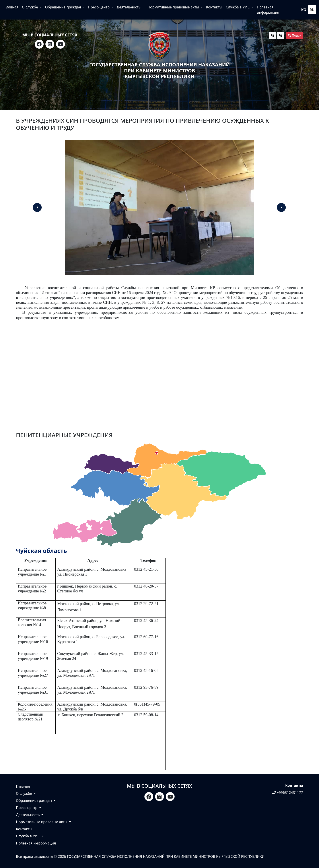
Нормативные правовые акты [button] (174, 7)
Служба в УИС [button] (238, 7)
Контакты (214, 7)
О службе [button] (30, 7)
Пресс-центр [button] (99, 7)
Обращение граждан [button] (63, 7)
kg (304, 10)
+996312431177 (288, 793)
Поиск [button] (295, 35)
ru (312, 10)
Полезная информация (268, 10)
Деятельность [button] (129, 7)
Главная (11, 7)
